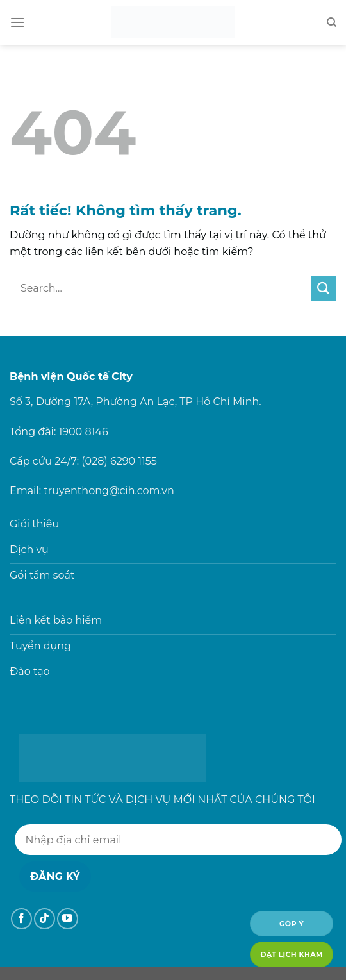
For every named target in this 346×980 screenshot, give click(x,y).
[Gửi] (324, 288)
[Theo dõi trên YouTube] (68, 919)
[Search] (332, 22)
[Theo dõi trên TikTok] (45, 919)
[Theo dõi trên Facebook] (21, 919)
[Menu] (17, 22)
